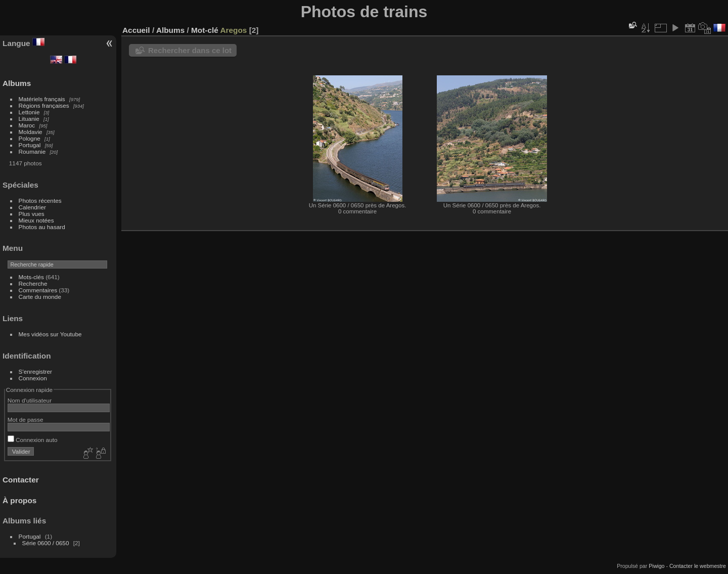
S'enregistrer (35, 371)
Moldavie (31, 132)
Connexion (33, 378)
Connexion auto (33, 440)
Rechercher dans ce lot (190, 50)
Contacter (21, 480)
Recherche (33, 283)
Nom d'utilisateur (30, 400)
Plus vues (32, 214)
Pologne (30, 138)
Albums (17, 83)
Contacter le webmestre (698, 566)
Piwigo (656, 566)
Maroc (27, 125)
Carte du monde (40, 297)
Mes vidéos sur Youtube (50, 334)
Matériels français (42, 99)
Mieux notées (36, 220)
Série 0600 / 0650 (46, 543)
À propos (19, 500)
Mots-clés (31, 277)
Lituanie (29, 119)
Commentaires (38, 290)
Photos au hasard (42, 227)
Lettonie (29, 112)
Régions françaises (44, 105)
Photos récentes (40, 201)
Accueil (136, 30)
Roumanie (32, 151)
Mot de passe (26, 420)
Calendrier (32, 207)
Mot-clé (205, 30)
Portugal (30, 145)
